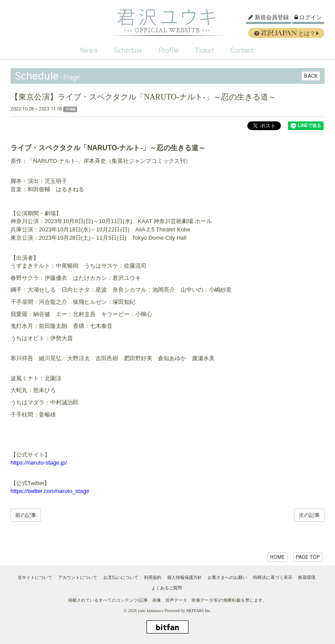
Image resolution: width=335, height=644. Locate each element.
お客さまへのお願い (227, 577)
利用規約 (153, 577)
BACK (311, 76)
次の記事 (309, 515)
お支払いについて (121, 577)
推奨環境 (307, 577)
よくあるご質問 (167, 588)
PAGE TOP (308, 557)
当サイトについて (35, 577)
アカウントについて (78, 577)
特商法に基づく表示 (273, 577)
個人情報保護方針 (185, 577)
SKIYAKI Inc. (199, 611)
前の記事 (26, 515)
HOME (277, 557)
